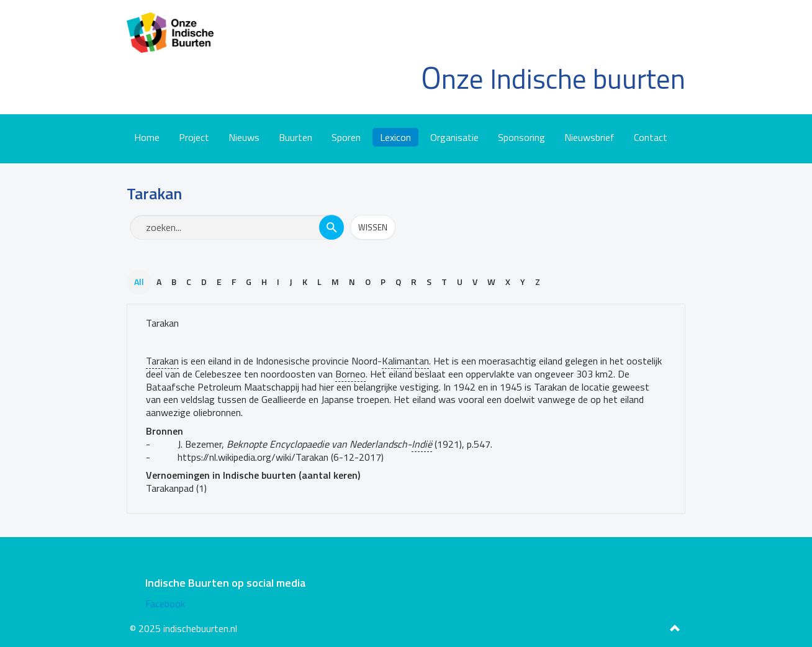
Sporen (346, 137)
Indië (422, 444)
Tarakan (162, 323)
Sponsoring (521, 137)
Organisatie (454, 137)
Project (194, 137)
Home (147, 137)
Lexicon (395, 137)
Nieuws (244, 137)
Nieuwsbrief (589, 137)
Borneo (350, 374)
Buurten (295, 137)
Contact (651, 137)
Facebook (165, 604)
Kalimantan (405, 361)
